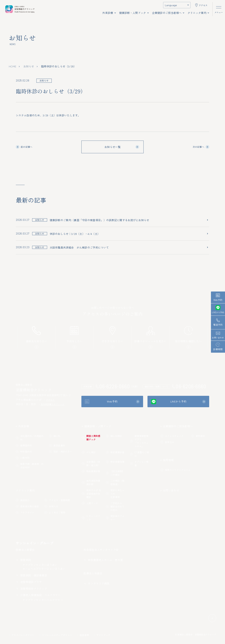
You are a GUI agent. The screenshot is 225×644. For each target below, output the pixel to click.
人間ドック (90, 503)
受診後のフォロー (115, 518)
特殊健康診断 (91, 471)
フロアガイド (25, 512)
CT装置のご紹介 (139, 454)
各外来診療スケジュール (52, 404)
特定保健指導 (115, 462)
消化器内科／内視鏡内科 (30, 438)
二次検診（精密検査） (115, 482)
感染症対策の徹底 (27, 506)
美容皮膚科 (57, 445)
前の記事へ (24, 147)
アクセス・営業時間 (57, 500)
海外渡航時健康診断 (91, 482)
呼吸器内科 (24, 452)
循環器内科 (24, 445)
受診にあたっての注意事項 (115, 494)
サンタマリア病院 (96, 583)
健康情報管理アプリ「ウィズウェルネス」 (139, 441)
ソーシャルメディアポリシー (56, 635)
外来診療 (22, 426)
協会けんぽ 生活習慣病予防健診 (91, 494)
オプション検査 (139, 463)
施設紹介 (23, 500)
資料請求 (198, 436)
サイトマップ (102, 635)
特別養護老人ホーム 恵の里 (103, 560)
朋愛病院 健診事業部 (31, 575)
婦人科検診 (114, 436)
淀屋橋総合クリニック (31, 588)
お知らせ (29, 66)
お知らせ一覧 (122, 147)
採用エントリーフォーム (176, 470)
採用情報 (167, 460)
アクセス (49, 400)
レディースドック (91, 518)
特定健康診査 (115, 452)
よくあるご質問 (55, 512)
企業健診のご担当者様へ (176, 426)
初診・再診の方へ (61, 452)
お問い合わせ (170, 490)
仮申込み (167, 442)
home (12, 66)
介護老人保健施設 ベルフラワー (38, 595)
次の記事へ (201, 147)
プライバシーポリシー (22, 635)
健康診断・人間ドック (97, 426)
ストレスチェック (172, 436)
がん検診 (89, 452)
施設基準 (83, 635)
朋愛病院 (23, 560)
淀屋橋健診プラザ (29, 582)
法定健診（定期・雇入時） (91, 463)
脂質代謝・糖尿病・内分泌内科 (30, 466)
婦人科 (55, 436)
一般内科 (23, 458)
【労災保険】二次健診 (115, 473)
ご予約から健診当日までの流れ (115, 507)
